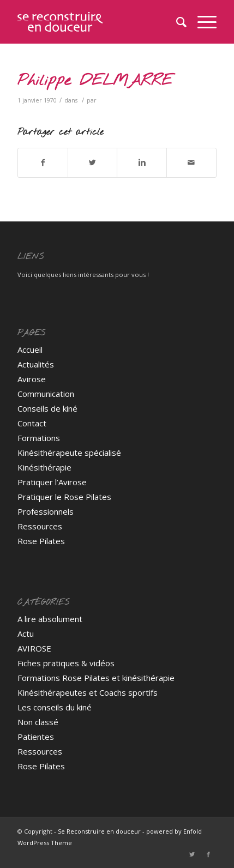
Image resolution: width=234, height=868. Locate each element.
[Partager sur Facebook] (43, 162)
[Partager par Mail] (191, 162)
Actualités (36, 364)
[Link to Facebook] (208, 854)
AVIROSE (34, 648)
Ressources (40, 526)
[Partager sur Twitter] (93, 162)
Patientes (36, 737)
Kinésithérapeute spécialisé (69, 453)
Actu (26, 634)
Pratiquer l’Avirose (52, 482)
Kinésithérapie (44, 467)
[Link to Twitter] (192, 854)
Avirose (32, 379)
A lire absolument (50, 619)
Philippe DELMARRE (95, 81)
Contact (32, 423)
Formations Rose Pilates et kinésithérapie (96, 678)
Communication (46, 394)
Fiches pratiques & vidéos (66, 663)
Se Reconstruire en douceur (99, 831)
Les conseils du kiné (55, 707)
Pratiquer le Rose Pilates (64, 497)
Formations (39, 438)
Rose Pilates (41, 541)
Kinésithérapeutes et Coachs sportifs (88, 692)
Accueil (30, 349)
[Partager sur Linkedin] (142, 162)
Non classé (38, 722)
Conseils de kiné (47, 408)
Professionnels (46, 511)
